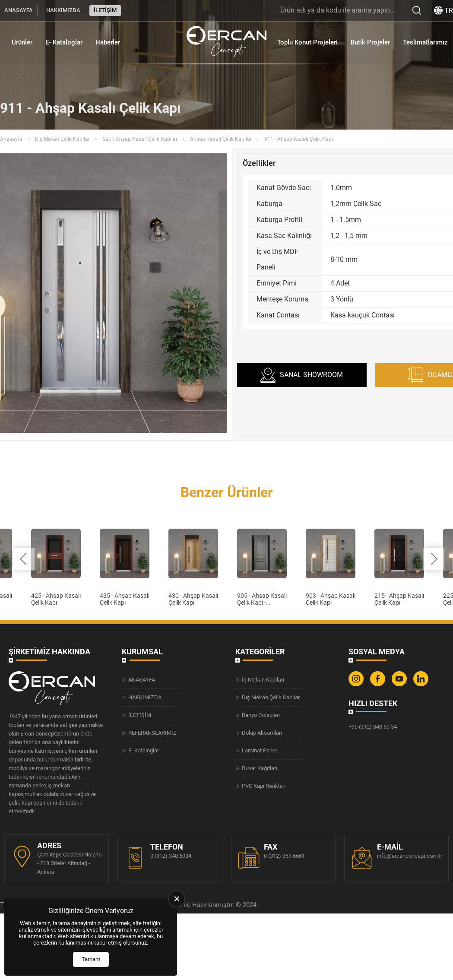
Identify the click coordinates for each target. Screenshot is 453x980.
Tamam (91, 959)
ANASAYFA (19, 10)
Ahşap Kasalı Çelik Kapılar (221, 139)
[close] (177, 899)
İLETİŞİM (105, 10)
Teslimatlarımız (425, 42)
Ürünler (22, 42)
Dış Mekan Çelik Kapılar (62, 139)
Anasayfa (11, 139)
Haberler (108, 42)
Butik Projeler (370, 42)
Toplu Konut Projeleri (307, 42)
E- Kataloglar (64, 42)
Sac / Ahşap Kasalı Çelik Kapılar (140, 139)
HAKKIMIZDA (63, 10)
